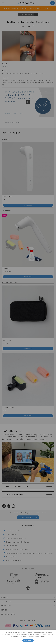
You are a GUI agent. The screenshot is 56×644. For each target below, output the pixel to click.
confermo (28, 640)
